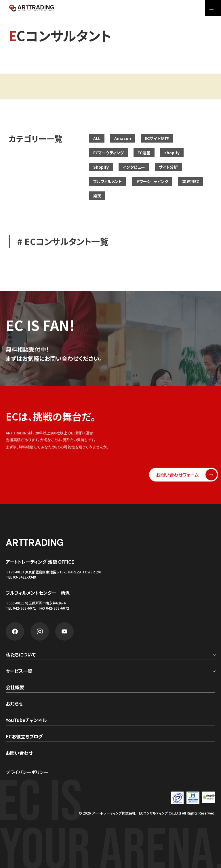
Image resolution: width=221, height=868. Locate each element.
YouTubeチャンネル (26, 721)
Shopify (101, 167)
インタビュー (134, 167)
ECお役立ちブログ (24, 737)
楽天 (97, 196)
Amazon (123, 138)
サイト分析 (168, 167)
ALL (97, 138)
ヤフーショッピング (152, 181)
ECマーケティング (108, 153)
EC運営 (144, 153)
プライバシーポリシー (27, 772)
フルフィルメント (108, 181)
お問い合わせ (19, 753)
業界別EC (191, 181)
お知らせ (14, 704)
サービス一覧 (19, 671)
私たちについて (21, 655)
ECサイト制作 (157, 138)
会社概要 (15, 688)
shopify (172, 153)
